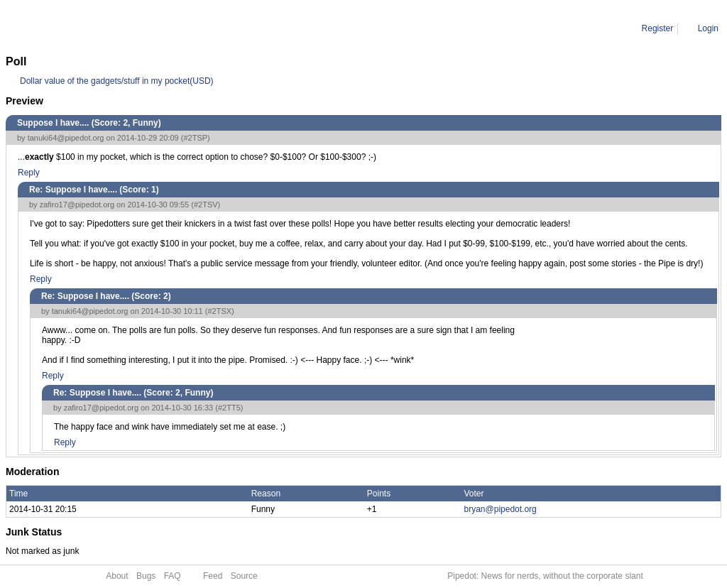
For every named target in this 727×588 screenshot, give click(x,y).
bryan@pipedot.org (501, 509)
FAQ (173, 576)
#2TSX (219, 311)
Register (658, 28)
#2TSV (206, 205)
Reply (29, 173)
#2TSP (195, 138)
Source (244, 576)
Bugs (146, 576)
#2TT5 (229, 408)
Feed (213, 576)
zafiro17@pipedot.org (77, 205)
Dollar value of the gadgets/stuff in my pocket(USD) (117, 81)
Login (708, 28)
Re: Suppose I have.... (149, 28)
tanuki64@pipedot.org (66, 138)
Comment (78, 28)
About (117, 576)
